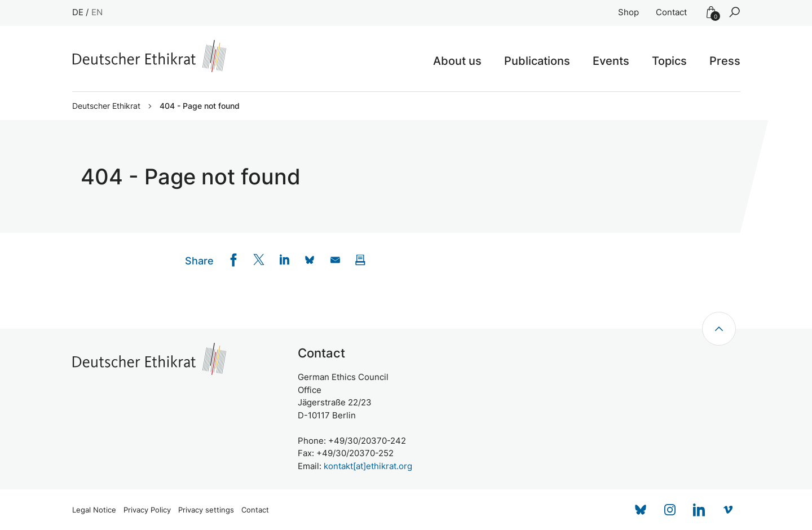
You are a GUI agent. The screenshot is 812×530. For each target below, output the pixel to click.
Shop (628, 12)
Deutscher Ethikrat (106, 106)
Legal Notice (94, 510)
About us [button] (457, 61)
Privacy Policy (147, 510)
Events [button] (611, 61)
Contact (671, 12)
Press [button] (725, 61)
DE (78, 12)
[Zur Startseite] (149, 56)
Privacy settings (206, 510)
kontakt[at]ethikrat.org (368, 466)
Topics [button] (669, 61)
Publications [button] (537, 61)
